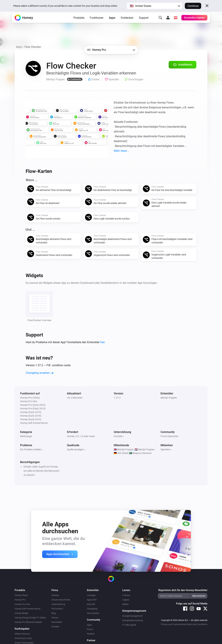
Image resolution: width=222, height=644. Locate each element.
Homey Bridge (21, 613)
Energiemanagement (132, 616)
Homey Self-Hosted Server (28, 609)
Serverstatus (93, 613)
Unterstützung (58, 604)
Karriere (55, 595)
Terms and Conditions (197, 624)
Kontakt (55, 627)
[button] (155, 6)
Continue (193, 6)
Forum (90, 629)
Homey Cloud (21, 595)
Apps (112, 22)
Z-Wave (126, 595)
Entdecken (127, 22)
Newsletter (57, 622)
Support (144, 22)
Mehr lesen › (121, 151)
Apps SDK (92, 600)
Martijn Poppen (169, 398)
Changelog (92, 609)
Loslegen (91, 595)
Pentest (91, 634)
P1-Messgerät (129, 625)
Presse (55, 618)
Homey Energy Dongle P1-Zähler (30, 618)
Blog (54, 613)
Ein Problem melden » (31, 449)
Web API (91, 604)
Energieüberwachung (133, 620)
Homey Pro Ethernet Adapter (28, 622)
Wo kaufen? (57, 609)
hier (102, 342)
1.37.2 (117, 398)
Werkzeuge (26, 436)
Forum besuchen (170, 436)
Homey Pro (20, 600)
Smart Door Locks (23, 638)
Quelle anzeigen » (76, 449)
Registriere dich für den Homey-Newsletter (183, 590)
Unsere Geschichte (61, 600)
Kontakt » (119, 436)
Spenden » (166, 449)
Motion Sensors (22, 634)
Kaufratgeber (22, 629)
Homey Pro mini (22, 604)
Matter (126, 604)
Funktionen (97, 22)
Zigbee (126, 600)
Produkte (79, 22)
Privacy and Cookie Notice (173, 624)
